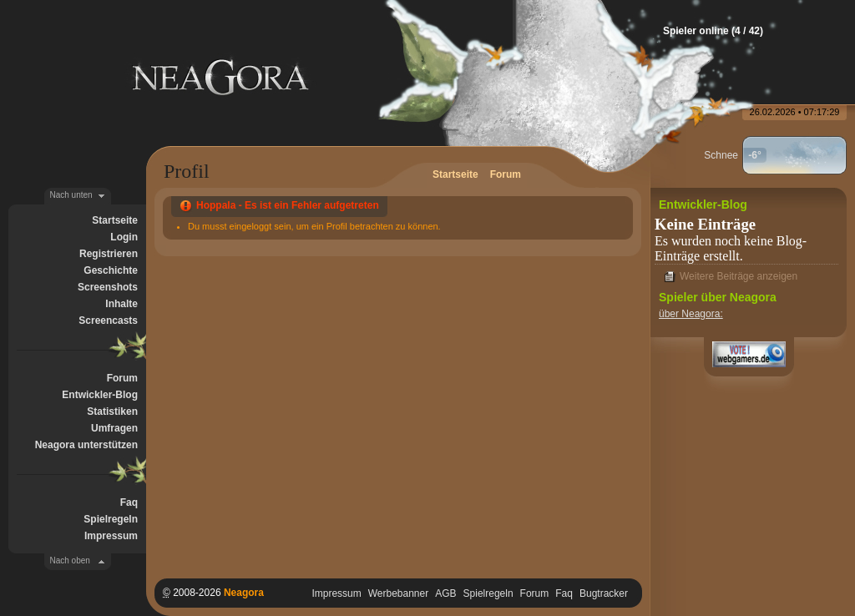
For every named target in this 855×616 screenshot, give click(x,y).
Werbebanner (399, 593)
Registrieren (109, 254)
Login (124, 237)
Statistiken (112, 412)
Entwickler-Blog (100, 395)
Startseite (115, 220)
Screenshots (108, 287)
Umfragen (114, 428)
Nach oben (70, 560)
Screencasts (108, 321)
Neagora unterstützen (86, 445)
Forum (122, 378)
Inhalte (121, 304)
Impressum (111, 536)
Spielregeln (111, 519)
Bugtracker (604, 593)
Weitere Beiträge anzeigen (739, 276)
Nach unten (71, 195)
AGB (445, 593)
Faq (129, 502)
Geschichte (111, 270)
